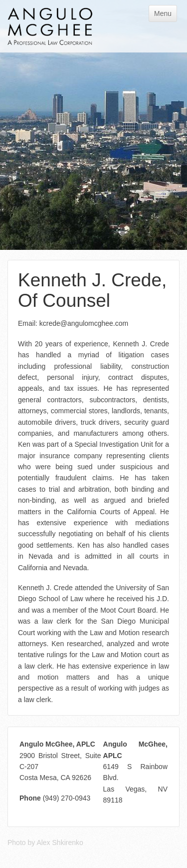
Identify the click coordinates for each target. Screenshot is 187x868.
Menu (163, 13)
